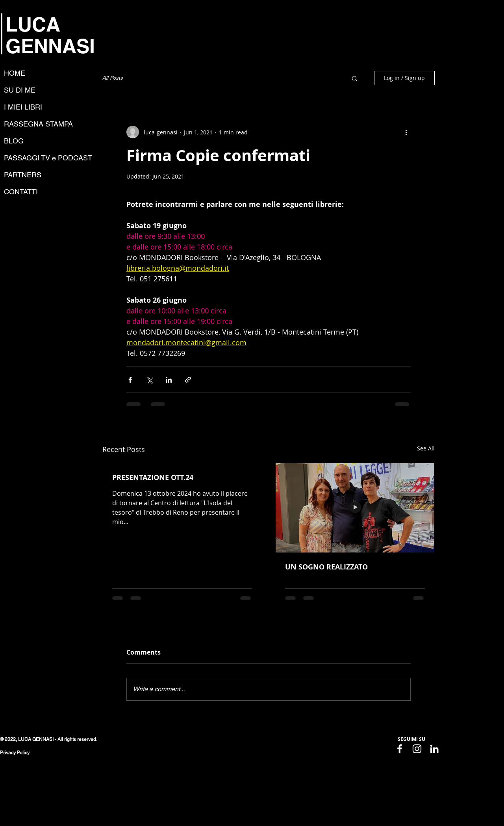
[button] (355, 78)
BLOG (14, 141)
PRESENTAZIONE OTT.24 (153, 477)
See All (426, 448)
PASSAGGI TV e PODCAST (48, 158)
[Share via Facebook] (130, 380)
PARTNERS (23, 175)
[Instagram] (417, 749)
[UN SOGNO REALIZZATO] (355, 508)
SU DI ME (20, 90)
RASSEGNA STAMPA (38, 124)
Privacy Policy (15, 753)
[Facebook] (400, 749)
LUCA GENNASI (50, 35)
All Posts (113, 78)
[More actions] (406, 132)
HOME (15, 73)
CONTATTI (21, 192)
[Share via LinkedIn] (169, 380)
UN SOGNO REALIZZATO (326, 567)
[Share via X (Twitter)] (149, 380)
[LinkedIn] (434, 749)
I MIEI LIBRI (23, 107)
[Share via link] (188, 380)
